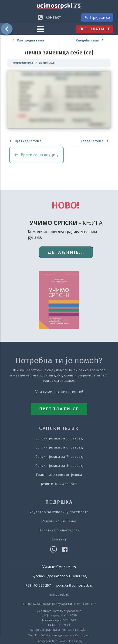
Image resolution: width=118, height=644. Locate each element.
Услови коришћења (59, 521)
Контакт (59, 539)
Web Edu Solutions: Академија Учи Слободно (59, 635)
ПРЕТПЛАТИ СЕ (95, 29)
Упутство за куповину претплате (59, 512)
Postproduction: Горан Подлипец (59, 641)
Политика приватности (59, 530)
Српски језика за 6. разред (59, 447)
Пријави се (97, 17)
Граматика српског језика (59, 475)
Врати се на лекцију (37, 155)
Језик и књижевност (59, 484)
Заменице (47, 63)
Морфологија (23, 63)
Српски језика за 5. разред (59, 438)
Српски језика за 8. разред (59, 466)
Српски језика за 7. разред (59, 456)
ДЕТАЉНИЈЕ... (66, 252)
